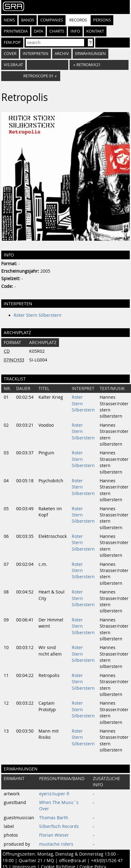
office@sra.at (72, 861)
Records (78, 20)
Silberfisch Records (59, 826)
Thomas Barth (54, 818)
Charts (57, 31)
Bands (28, 20)
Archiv (62, 54)
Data (38, 31)
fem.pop (12, 42)
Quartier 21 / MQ (36, 861)
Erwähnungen (90, 54)
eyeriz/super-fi (54, 794)
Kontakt (95, 31)
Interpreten (36, 54)
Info (75, 31)
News (9, 20)
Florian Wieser (54, 835)
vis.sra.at (13, 65)
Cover (10, 54)
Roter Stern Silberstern (38, 315)
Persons (102, 20)
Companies (52, 20)
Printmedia (16, 31)
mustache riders (56, 844)
